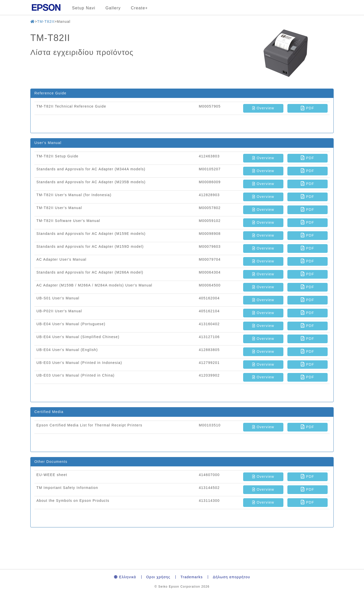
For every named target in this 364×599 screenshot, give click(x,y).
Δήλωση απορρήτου (231, 577)
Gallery (113, 8)
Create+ (139, 8)
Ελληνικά (125, 577)
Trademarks (192, 577)
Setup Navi (84, 8)
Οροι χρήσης (158, 577)
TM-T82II (46, 22)
